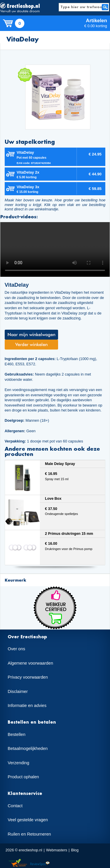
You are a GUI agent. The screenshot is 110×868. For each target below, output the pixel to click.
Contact (15, 806)
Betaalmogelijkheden (28, 748)
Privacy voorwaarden (28, 677)
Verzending (18, 763)
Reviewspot (40, 863)
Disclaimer (18, 691)
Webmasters (57, 850)
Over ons (16, 649)
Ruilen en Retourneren (29, 834)
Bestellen (16, 734)
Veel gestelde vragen (28, 820)
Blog (75, 850)
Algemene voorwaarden (30, 663)
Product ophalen (23, 777)
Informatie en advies (27, 706)
